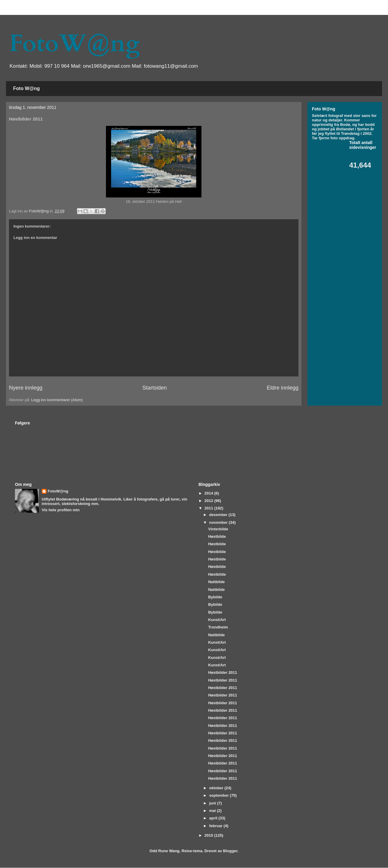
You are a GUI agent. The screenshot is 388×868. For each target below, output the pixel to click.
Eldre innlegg (283, 388)
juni (213, 803)
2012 (209, 501)
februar (216, 826)
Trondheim (218, 627)
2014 (209, 493)
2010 (209, 835)
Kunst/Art (217, 620)
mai (213, 811)
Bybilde (215, 597)
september (220, 795)
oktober (217, 788)
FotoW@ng (74, 44)
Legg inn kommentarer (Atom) (57, 400)
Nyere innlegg (26, 388)
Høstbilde (217, 536)
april (214, 818)
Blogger (230, 851)
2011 (209, 508)
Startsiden (155, 388)
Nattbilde (216, 582)
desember (219, 515)
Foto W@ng (26, 88)
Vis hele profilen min (61, 510)
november (219, 522)
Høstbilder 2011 (223, 672)
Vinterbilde (218, 529)
